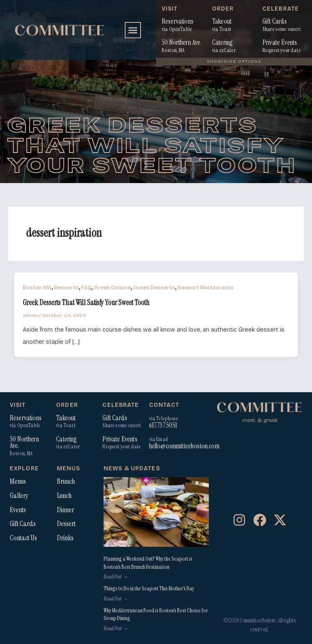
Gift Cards (23, 524)
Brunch (66, 481)
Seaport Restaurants (206, 287)
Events (18, 510)
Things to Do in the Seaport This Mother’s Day (149, 588)
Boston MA (37, 287)
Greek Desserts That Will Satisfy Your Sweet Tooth (86, 303)
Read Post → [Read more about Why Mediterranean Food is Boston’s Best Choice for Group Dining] (116, 628)
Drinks (65, 538)
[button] (133, 30)
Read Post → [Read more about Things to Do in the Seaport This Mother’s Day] (116, 599)
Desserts (66, 287)
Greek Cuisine (112, 287)
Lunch (64, 496)
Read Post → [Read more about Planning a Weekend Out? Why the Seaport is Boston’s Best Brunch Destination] (116, 577)
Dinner (65, 510)
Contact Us (23, 538)
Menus (18, 481)
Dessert (66, 524)
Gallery (19, 496)
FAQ (86, 287)
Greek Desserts (154, 287)
